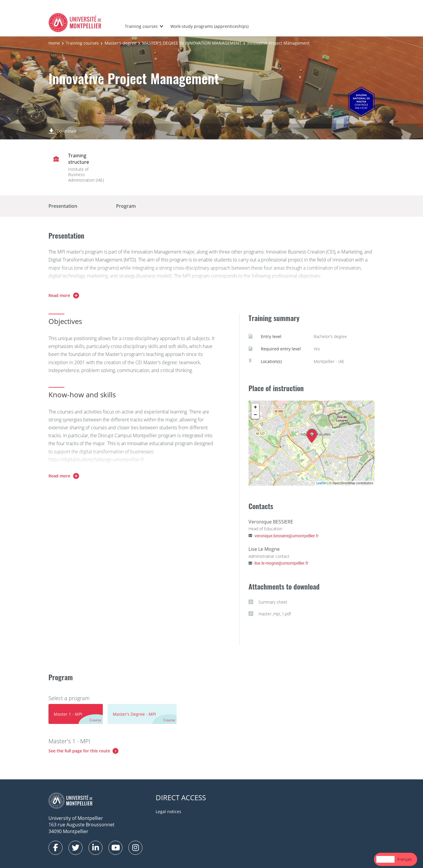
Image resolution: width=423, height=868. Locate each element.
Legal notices (168, 812)
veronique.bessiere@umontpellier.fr (287, 536)
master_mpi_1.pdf (270, 614)
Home (54, 43)
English (385, 859)
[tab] (76, 714)
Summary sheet (268, 602)
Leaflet (322, 483)
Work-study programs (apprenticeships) (209, 26)
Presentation (63, 206)
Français (405, 859)
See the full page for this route (79, 751)
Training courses (141, 26)
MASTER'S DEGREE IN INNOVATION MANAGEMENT (192, 43)
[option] (405, 859)
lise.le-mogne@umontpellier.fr (281, 563)
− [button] (255, 415)
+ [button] (255, 407)
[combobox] (385, 859)
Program (126, 206)
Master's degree (120, 43)
